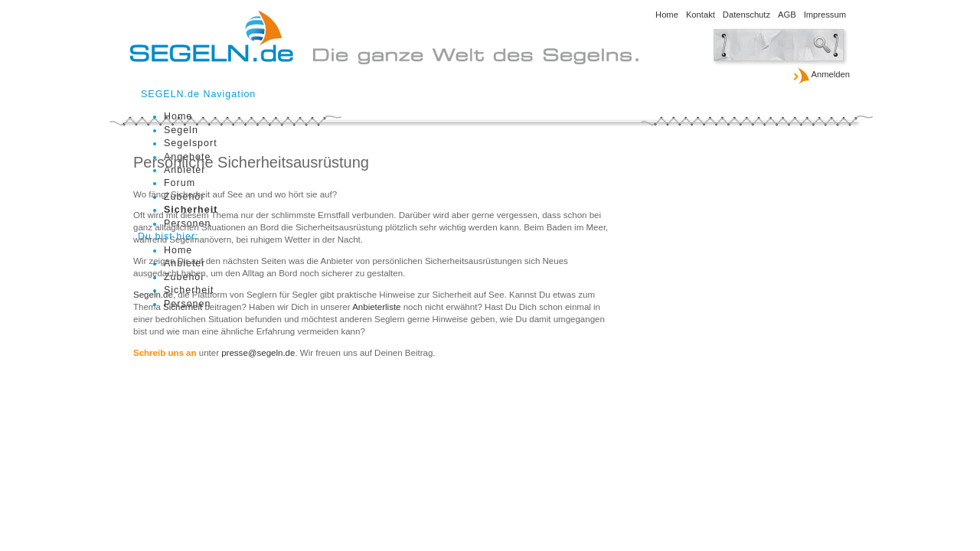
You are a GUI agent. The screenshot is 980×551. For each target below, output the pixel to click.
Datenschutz (746, 15)
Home (667, 15)
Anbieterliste (376, 307)
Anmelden (821, 75)
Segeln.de (153, 295)
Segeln (181, 130)
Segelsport (191, 143)
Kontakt (701, 15)
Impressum (825, 15)
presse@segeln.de (258, 353)
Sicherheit (183, 307)
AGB (787, 15)
